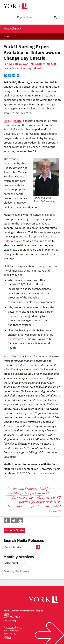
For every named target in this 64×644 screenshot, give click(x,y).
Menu (7, 36)
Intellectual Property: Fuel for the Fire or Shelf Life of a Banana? (30, 491)
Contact (8, 614)
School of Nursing (21, 68)
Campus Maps (11, 620)
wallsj (40, 68)
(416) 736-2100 (12, 617)
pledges (13, 339)
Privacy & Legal (11, 630)
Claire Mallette (13, 121)
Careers (7, 637)
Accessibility (10, 634)
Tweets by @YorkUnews (16, 571)
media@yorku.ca (46, 473)
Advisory (40, 64)
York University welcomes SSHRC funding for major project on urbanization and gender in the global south (33, 504)
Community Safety (13, 627)
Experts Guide (14, 530)
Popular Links (26, 17)
